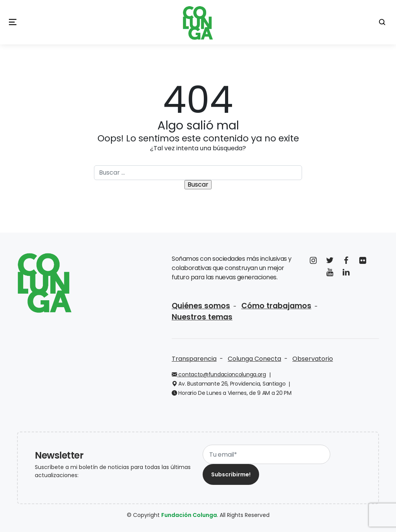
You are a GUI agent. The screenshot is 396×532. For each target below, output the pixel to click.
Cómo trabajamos (276, 306)
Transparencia (194, 359)
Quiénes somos (201, 306)
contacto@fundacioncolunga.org (219, 374)
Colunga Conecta (254, 359)
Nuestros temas (202, 317)
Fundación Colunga (189, 515)
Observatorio (313, 359)
